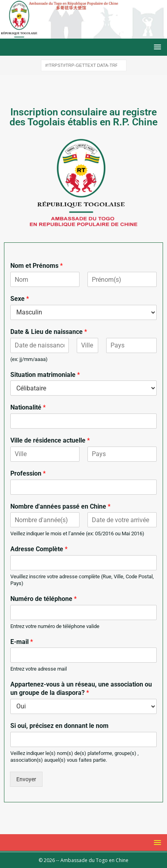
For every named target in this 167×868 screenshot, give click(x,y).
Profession (28, 473)
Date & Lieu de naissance (49, 332)
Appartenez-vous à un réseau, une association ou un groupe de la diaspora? (81, 689)
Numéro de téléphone (44, 599)
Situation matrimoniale (45, 375)
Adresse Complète (39, 549)
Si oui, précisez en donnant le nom (59, 726)
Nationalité (28, 407)
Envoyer (26, 779)
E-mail (22, 642)
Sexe (20, 299)
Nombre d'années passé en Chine (60, 506)
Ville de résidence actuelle (50, 440)
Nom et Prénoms (37, 266)
